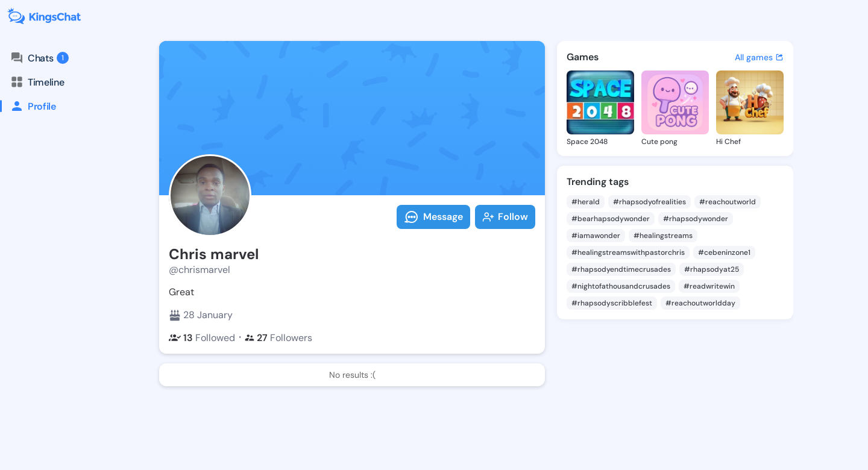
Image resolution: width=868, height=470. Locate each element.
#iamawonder (596, 236)
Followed (202, 338)
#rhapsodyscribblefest (612, 303)
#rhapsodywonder (696, 219)
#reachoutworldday (700, 303)
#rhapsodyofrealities (649, 202)
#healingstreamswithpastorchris (628, 252)
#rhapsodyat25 (712, 269)
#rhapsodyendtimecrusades (621, 269)
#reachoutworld (728, 202)
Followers (278, 338)
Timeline (37, 82)
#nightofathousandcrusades (621, 286)
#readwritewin (709, 286)
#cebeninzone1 (724, 252)
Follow (505, 217)
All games (759, 57)
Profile (28, 106)
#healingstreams (663, 236)
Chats (39, 58)
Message (433, 217)
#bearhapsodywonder (611, 219)
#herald (586, 202)
